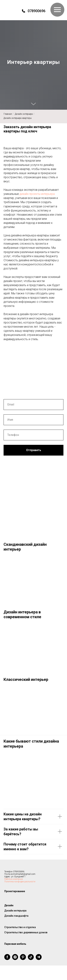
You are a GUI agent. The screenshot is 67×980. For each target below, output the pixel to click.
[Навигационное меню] (57, 10)
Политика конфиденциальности (20, 882)
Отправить (34, 450)
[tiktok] (31, 959)
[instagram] (15, 959)
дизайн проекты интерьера (37, 194)
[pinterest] (23, 959)
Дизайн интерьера (24, 114)
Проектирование (15, 891)
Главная (8, 114)
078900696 (37, 11)
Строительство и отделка (20, 927)
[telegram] (39, 959)
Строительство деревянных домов (26, 932)
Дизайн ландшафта (16, 916)
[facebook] (7, 959)
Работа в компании (14, 879)
